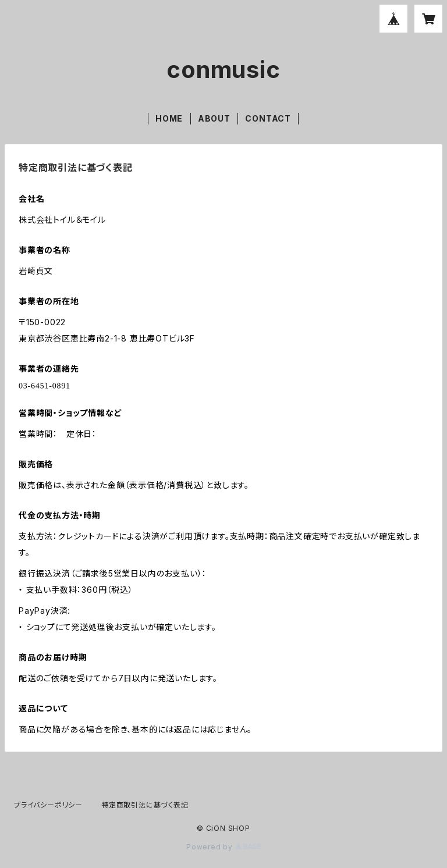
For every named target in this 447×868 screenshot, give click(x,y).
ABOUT (214, 118)
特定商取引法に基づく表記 (145, 805)
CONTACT (268, 118)
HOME (169, 118)
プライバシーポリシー (48, 805)
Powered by (223, 847)
